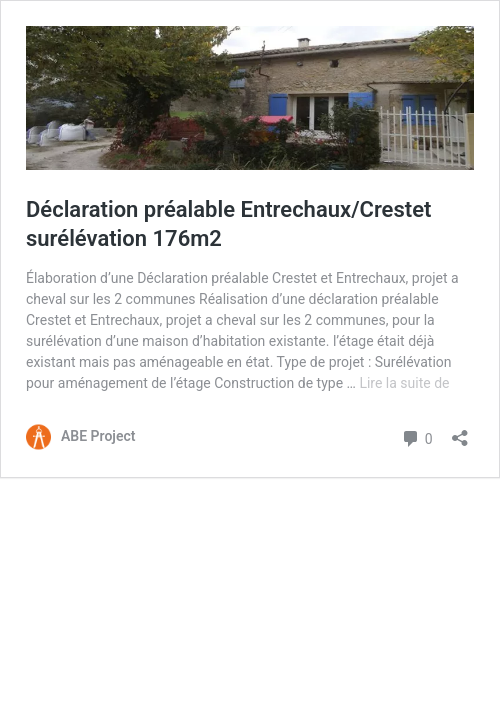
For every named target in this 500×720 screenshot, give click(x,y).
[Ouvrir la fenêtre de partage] (460, 431)
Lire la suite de (404, 383)
